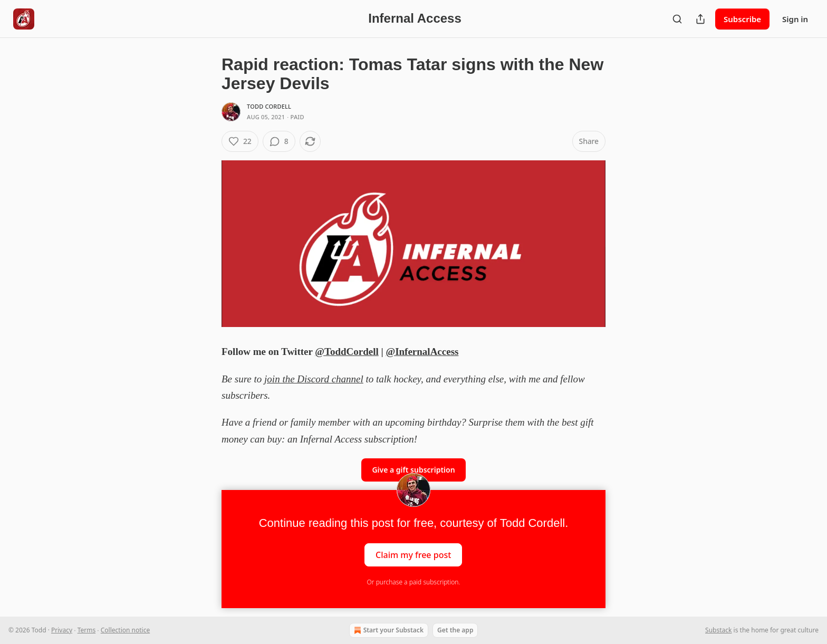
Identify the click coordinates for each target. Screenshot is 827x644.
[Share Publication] (700, 19)
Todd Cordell (269, 106)
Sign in (795, 19)
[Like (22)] (240, 141)
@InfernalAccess (422, 352)
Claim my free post (413, 555)
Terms (87, 630)
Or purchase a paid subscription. (414, 582)
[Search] (677, 19)
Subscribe (742, 19)
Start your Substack (388, 630)
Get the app (455, 630)
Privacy (62, 630)
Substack (718, 630)
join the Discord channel (314, 379)
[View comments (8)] (279, 141)
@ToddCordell (347, 352)
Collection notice (125, 630)
